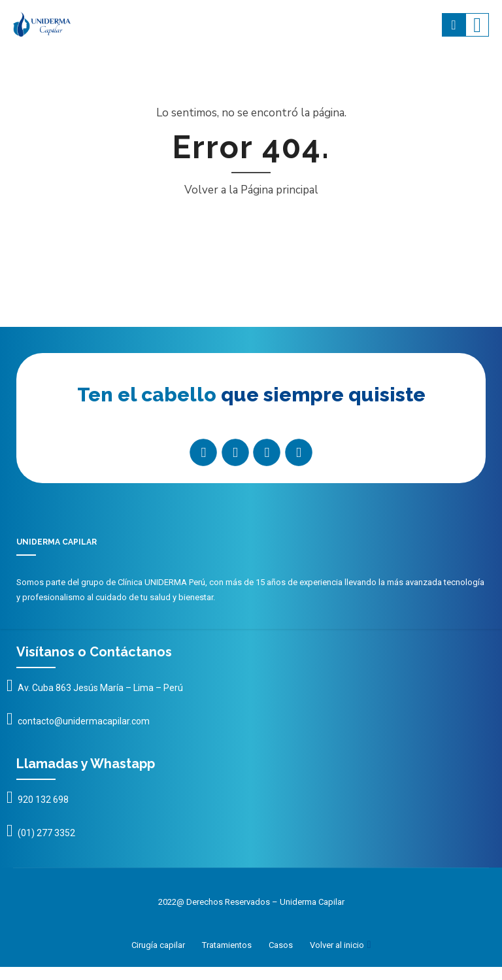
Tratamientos (227, 945)
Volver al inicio (337, 945)
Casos (281, 945)
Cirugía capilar (158, 945)
